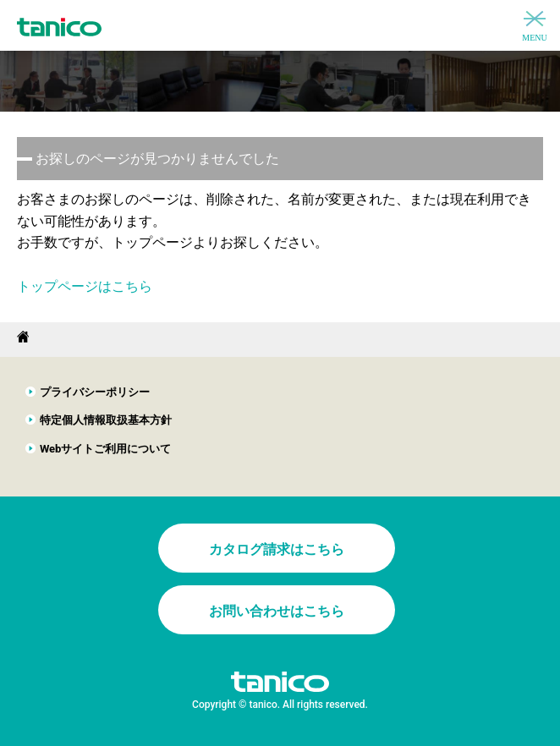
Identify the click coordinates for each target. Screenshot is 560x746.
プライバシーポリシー (95, 392)
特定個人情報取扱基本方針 (106, 420)
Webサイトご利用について (106, 449)
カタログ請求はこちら (277, 549)
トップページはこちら (85, 286)
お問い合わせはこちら (277, 611)
